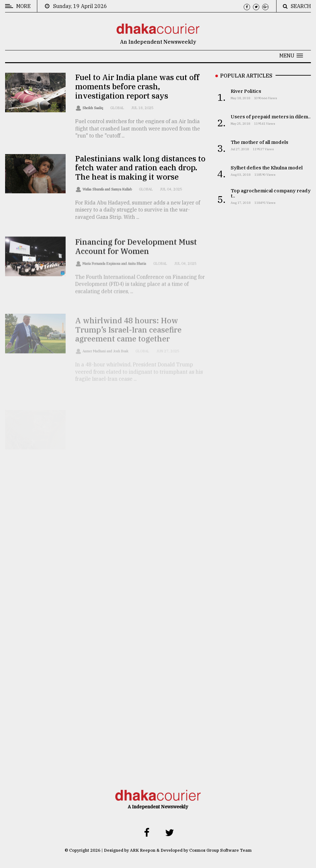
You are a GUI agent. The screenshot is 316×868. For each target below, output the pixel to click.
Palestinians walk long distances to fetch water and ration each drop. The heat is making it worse (140, 168)
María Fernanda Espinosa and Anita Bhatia (115, 271)
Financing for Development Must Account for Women (136, 254)
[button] (291, 56)
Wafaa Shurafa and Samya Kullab (108, 189)
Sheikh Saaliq (93, 108)
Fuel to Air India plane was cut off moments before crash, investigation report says (137, 86)
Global (117, 108)
